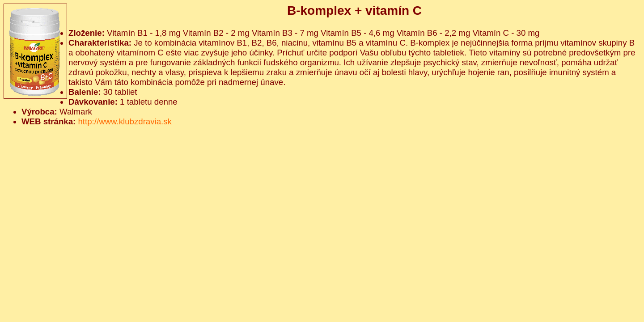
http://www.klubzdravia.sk (125, 121)
